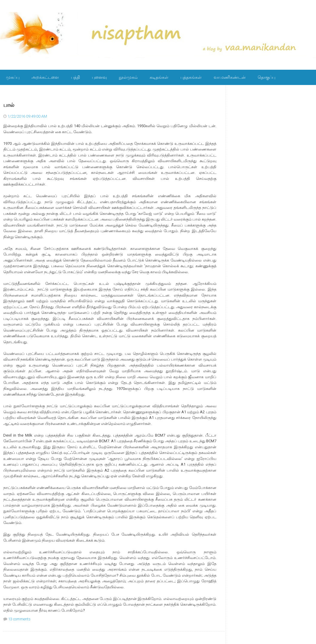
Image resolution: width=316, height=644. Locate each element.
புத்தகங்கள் (191, 77)
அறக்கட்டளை (45, 77)
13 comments (19, 619)
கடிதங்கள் (159, 77)
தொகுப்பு (266, 77)
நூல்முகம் (128, 77)
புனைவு (99, 77)
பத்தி (75, 77)
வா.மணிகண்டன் (230, 77)
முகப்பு (13, 77)
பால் (9, 105)
